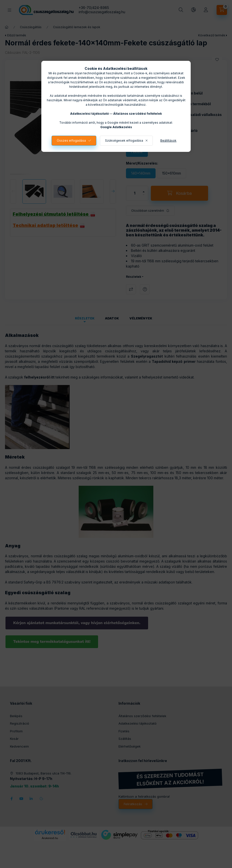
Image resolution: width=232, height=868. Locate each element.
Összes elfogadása (71, 141)
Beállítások (168, 141)
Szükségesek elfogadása (124, 141)
